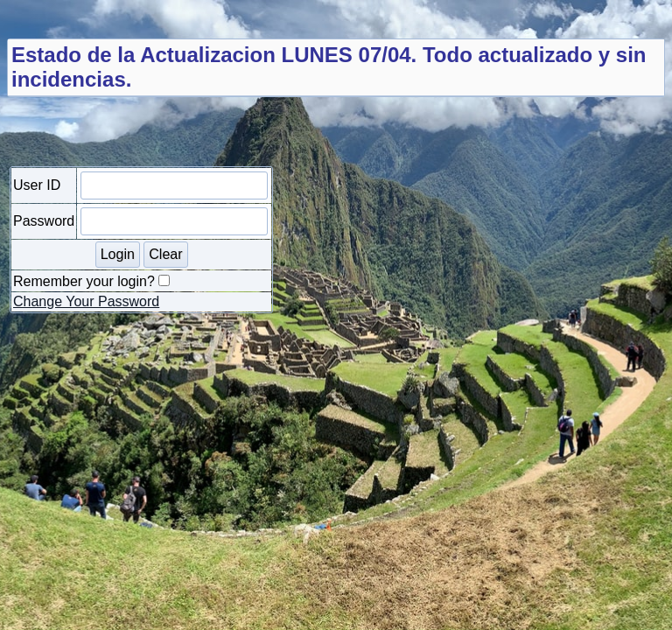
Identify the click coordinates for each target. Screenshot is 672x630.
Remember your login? (84, 281)
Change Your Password (86, 301)
